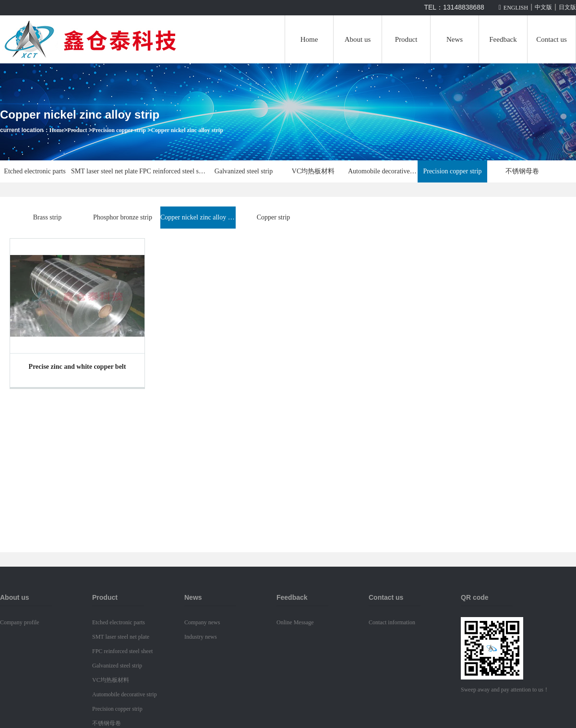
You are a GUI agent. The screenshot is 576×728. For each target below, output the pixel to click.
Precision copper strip (119, 130)
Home (309, 39)
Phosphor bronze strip (123, 217)
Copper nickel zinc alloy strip (187, 130)
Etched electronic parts (35, 171)
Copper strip (274, 217)
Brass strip (48, 217)
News (455, 39)
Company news (202, 622)
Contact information (392, 622)
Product (406, 39)
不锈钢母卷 (522, 171)
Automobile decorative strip (383, 171)
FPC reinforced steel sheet (174, 171)
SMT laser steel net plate (104, 171)
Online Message (295, 622)
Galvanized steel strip (244, 171)
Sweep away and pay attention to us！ (505, 690)
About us (358, 39)
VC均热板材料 (313, 171)
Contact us (552, 39)
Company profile (20, 622)
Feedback (503, 39)
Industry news (201, 637)
